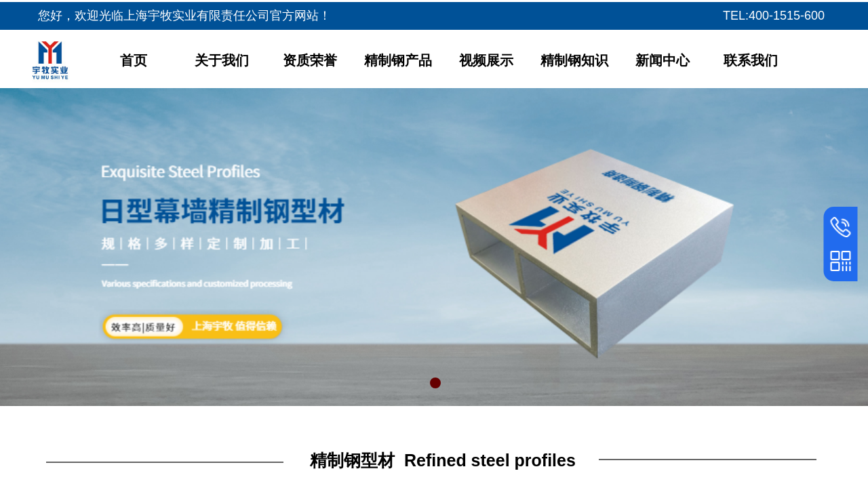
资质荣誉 (310, 60)
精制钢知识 (574, 60)
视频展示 (486, 60)
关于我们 (222, 60)
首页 (134, 60)
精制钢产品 (398, 60)
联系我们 (751, 60)
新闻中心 (663, 60)
